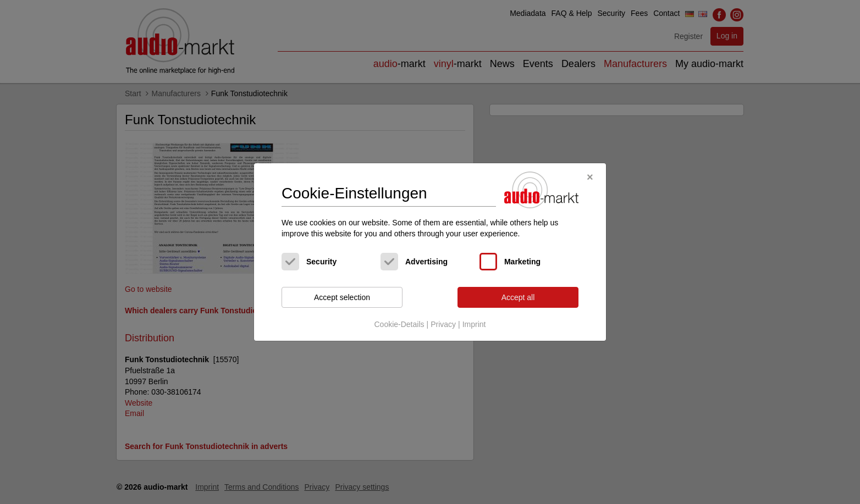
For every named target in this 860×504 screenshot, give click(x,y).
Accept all (518, 297)
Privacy (443, 324)
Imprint (474, 324)
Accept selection (342, 297)
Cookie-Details (399, 324)
